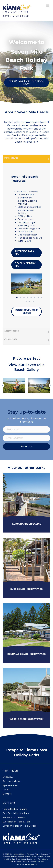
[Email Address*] (26, 438)
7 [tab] (38, 297)
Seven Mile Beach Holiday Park (20, 826)
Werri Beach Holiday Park (17, 822)
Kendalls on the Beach (15, 817)
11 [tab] (33, 301)
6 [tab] (35, 297)
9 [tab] (26, 301)
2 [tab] (20, 297)
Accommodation (12, 781)
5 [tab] (31, 297)
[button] (3, 385)
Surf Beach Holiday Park (16, 813)
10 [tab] (30, 301)
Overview (8, 777)
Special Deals (10, 785)
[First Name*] (26, 429)
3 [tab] (24, 297)
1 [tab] (17, 297)
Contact (7, 794)
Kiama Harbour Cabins (15, 809)
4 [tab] (28, 297)
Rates (6, 790)
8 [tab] (42, 297)
